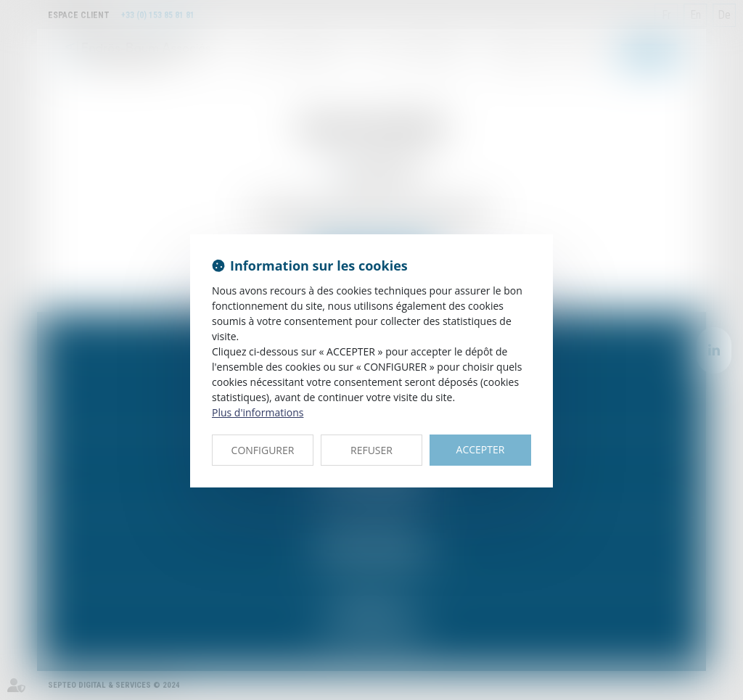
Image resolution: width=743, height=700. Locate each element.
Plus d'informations (258, 412)
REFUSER (371, 450)
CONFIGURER (263, 450)
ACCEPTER (481, 449)
